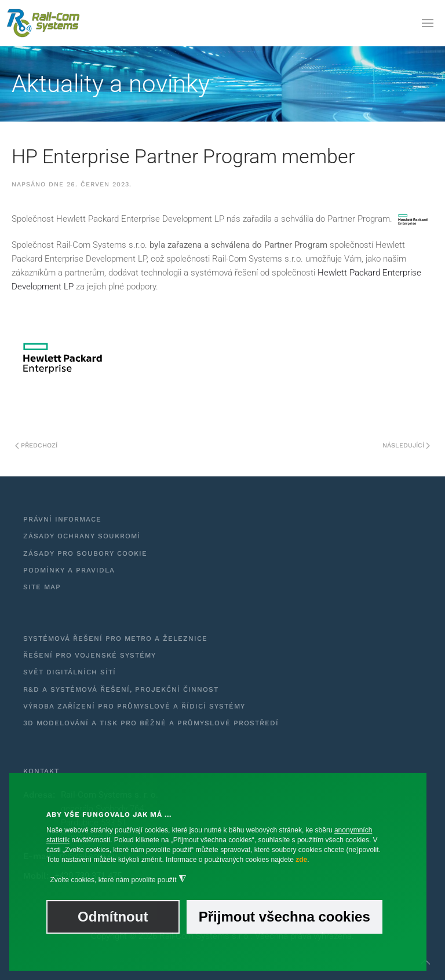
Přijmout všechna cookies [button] (284, 917)
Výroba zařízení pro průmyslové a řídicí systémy (134, 706)
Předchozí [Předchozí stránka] (36, 445)
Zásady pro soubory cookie (85, 553)
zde (301, 860)
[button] (428, 23)
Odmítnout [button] (113, 917)
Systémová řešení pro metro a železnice (115, 638)
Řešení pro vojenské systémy (90, 655)
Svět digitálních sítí (70, 672)
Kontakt (41, 771)
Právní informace (62, 519)
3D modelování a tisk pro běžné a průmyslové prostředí (151, 723)
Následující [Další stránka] (406, 445)
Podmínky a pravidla (69, 570)
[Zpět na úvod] (43, 23)
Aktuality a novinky (111, 84)
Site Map (42, 587)
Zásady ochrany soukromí (82, 536)
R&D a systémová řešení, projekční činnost (121, 689)
